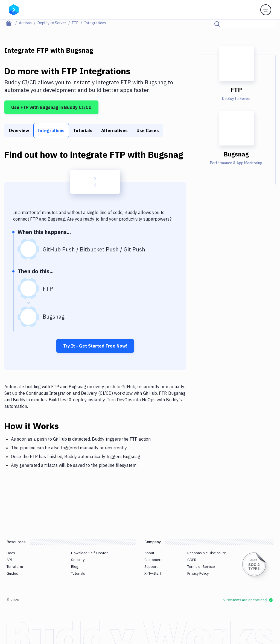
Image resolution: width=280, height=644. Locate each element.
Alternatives (114, 130)
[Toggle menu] (266, 10)
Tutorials (83, 130)
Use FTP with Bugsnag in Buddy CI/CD (51, 107)
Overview (19, 130)
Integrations (51, 130)
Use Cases (148, 130)
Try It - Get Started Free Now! (95, 346)
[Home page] (12, 23)
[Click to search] (269, 24)
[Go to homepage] (14, 9)
